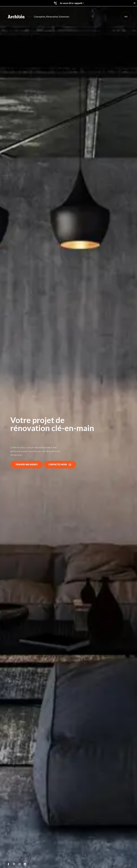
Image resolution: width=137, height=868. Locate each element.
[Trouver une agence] (26, 465)
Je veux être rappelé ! (69, 3)
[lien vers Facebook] (9, 864)
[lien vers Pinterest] (15, 864)
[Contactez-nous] (60, 465)
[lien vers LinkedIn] (25, 864)
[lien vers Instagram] (20, 864)
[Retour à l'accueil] (16, 16)
